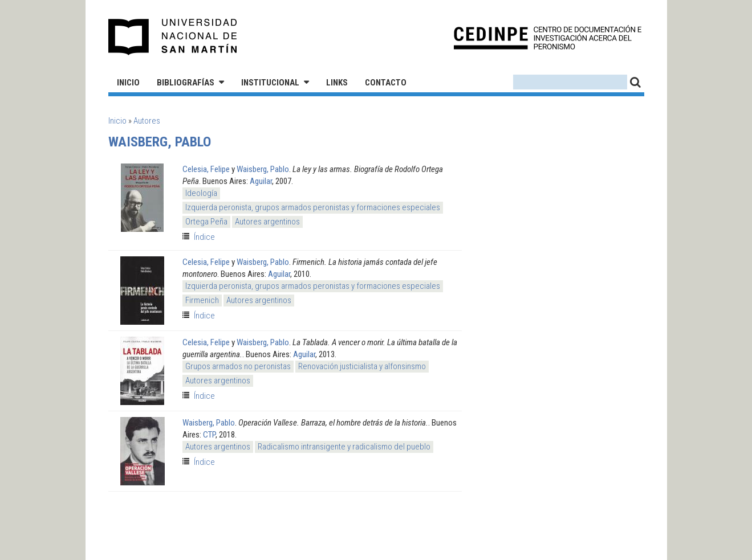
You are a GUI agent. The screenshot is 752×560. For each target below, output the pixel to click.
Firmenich (202, 300)
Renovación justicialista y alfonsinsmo (362, 366)
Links (337, 83)
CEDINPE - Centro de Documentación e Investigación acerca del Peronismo (548, 37)
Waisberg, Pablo (263, 169)
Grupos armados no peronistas (238, 366)
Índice (204, 237)
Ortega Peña (206, 222)
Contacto (386, 83)
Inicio (128, 83)
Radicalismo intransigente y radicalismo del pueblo (344, 447)
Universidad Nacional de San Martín (173, 37)
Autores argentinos (267, 222)
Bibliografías (186, 83)
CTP (209, 435)
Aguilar (261, 181)
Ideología (201, 193)
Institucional (270, 83)
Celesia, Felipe (206, 169)
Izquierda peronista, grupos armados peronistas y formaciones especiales (313, 207)
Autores (147, 121)
